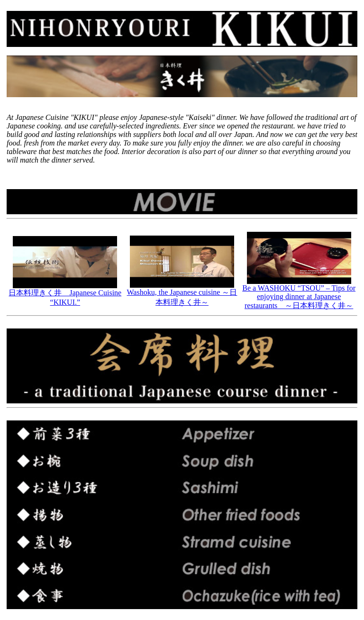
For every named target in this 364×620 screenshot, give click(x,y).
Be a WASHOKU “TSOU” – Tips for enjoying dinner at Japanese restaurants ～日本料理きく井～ (299, 293)
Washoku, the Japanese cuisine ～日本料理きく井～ (182, 294)
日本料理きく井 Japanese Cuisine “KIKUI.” (65, 294)
